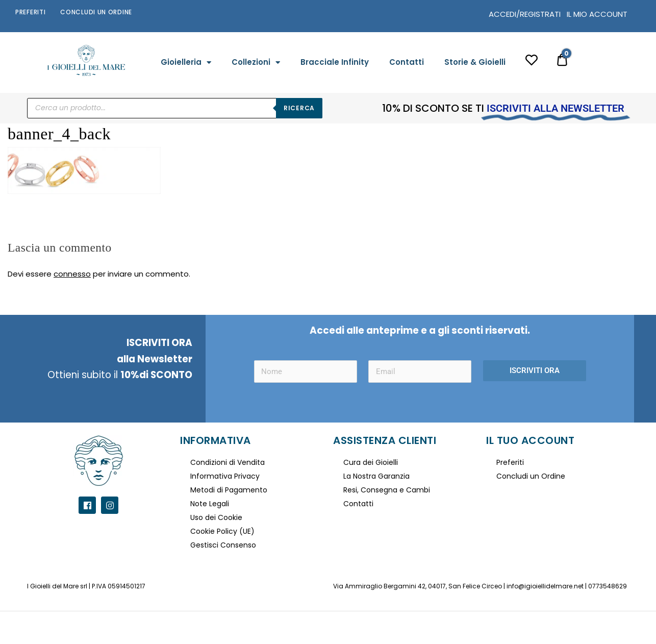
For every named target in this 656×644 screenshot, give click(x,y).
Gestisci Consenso (223, 545)
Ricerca (299, 108)
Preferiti (30, 12)
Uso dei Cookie (216, 517)
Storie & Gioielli (475, 62)
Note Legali (210, 504)
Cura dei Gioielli (371, 462)
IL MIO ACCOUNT (597, 14)
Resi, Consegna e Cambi (387, 490)
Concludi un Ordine (96, 12)
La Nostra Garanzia (376, 476)
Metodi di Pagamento (229, 490)
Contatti (407, 62)
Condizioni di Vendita (228, 462)
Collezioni (256, 63)
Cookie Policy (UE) (222, 531)
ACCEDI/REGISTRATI (525, 14)
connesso (72, 274)
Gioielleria (186, 63)
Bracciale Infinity (335, 62)
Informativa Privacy (225, 476)
